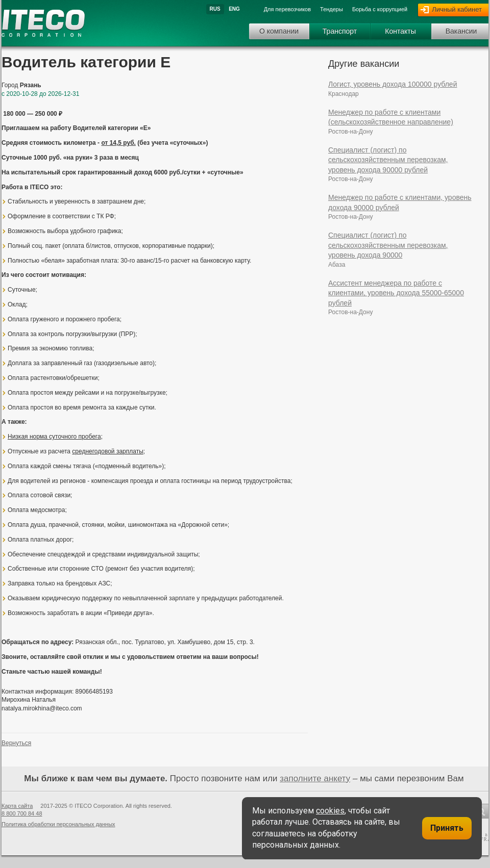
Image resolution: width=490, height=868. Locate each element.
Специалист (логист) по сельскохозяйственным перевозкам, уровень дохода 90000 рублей (388, 160)
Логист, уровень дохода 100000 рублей (393, 84)
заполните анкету (315, 778)
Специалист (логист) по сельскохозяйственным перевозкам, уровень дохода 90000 (388, 245)
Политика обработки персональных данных (58, 824)
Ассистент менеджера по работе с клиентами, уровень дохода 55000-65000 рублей (396, 293)
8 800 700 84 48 (22, 813)
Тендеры (332, 9)
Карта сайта (17, 806)
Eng (234, 9)
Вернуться (16, 743)
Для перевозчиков (287, 9)
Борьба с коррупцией (380, 9)
